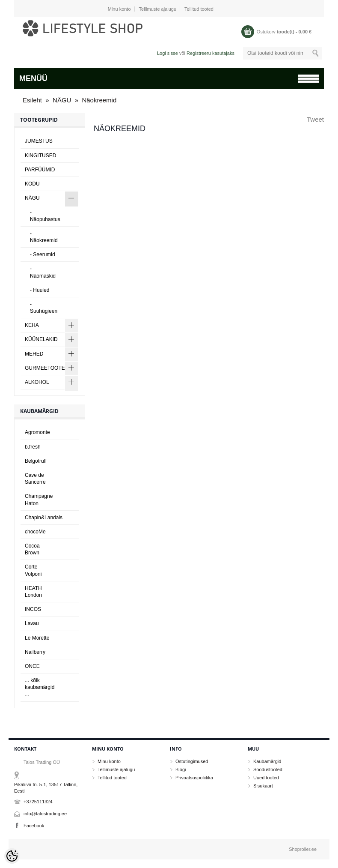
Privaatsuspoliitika (194, 778)
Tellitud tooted (199, 9)
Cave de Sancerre (35, 479)
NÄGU (62, 100)
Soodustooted (268, 769)
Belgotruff (36, 461)
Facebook (34, 826)
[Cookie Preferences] (12, 856)
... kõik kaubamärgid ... (40, 687)
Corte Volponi (33, 570)
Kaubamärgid (267, 761)
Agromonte (37, 432)
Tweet (315, 119)
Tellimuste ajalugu (158, 9)
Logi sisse (168, 53)
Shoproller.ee (303, 849)
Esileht (32, 100)
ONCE (32, 666)
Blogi (181, 769)
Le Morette (37, 638)
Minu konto (119, 9)
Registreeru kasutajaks (211, 53)
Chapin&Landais (44, 518)
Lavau (32, 623)
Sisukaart (263, 786)
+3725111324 (38, 802)
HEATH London (33, 592)
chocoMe (35, 532)
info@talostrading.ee (45, 814)
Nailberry (35, 652)
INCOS (33, 609)
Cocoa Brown (32, 549)
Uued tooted (266, 778)
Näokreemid (99, 100)
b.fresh (33, 447)
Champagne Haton (39, 500)
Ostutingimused (192, 761)
